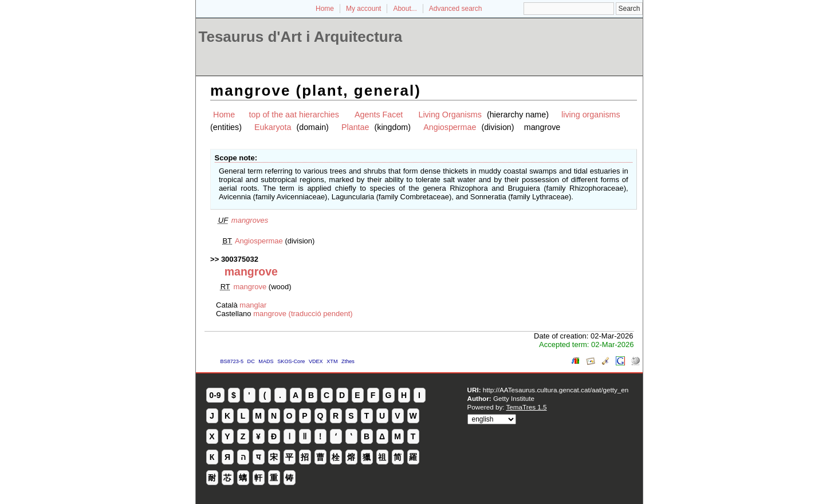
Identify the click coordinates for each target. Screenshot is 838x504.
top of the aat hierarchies (294, 115)
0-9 (215, 395)
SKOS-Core (291, 361)
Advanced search (456, 9)
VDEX (316, 361)
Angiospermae (450, 127)
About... (405, 9)
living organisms (591, 115)
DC (251, 361)
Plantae (355, 127)
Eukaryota (273, 127)
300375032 (240, 259)
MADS (266, 361)
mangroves (250, 220)
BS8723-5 (232, 361)
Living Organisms (450, 115)
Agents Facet (379, 115)
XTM (332, 361)
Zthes (348, 361)
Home (325, 9)
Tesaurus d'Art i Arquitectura (301, 37)
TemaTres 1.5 (527, 407)
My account (363, 9)
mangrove (250, 287)
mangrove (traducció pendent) (303, 314)
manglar (253, 305)
